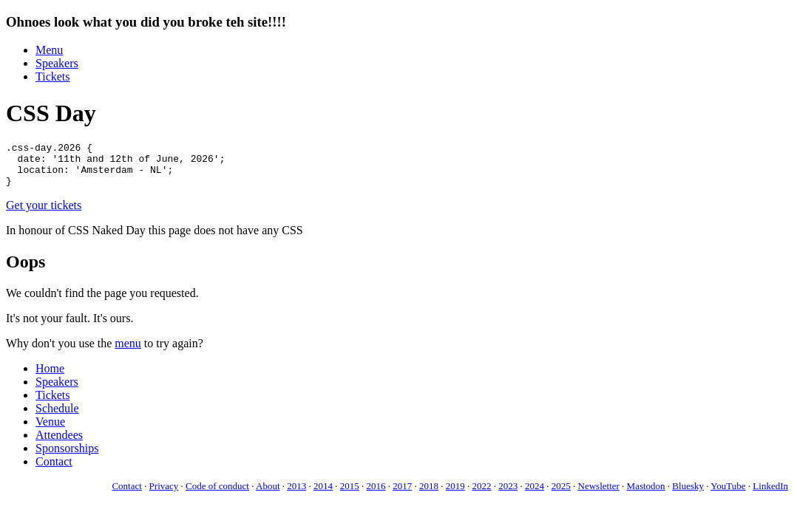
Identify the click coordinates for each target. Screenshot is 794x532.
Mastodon (646, 495)
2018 (429, 495)
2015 (350, 495)
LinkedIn (770, 495)
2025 (561, 495)
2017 (402, 495)
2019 (455, 495)
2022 (482, 495)
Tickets (53, 76)
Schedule (57, 417)
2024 (535, 495)
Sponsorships (67, 457)
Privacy (164, 495)
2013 (296, 495)
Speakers (57, 63)
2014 (323, 495)
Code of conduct (217, 495)
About (268, 495)
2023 (508, 495)
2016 (376, 495)
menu (128, 352)
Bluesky (688, 495)
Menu (49, 50)
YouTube (728, 495)
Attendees (59, 444)
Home (50, 377)
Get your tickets (44, 214)
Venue (50, 430)
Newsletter (599, 495)
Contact (54, 470)
